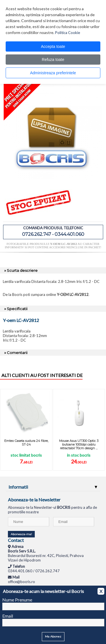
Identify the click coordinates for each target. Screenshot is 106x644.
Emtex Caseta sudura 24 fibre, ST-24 (26, 443)
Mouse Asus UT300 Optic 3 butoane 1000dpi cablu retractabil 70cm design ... (79, 444)
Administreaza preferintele (53, 73)
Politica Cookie (68, 33)
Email (8, 616)
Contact (16, 540)
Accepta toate (53, 46)
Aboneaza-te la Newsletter (34, 500)
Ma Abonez (53, 636)
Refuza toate (53, 60)
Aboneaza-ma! (21, 534)
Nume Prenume (17, 600)
